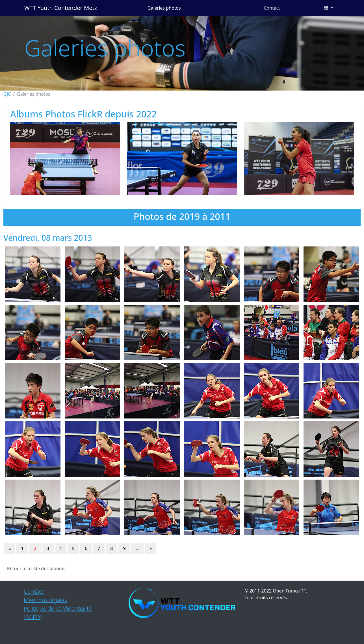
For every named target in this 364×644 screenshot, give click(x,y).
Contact (272, 8)
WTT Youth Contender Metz (61, 8)
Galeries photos (164, 8)
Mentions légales (45, 600)
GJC (7, 94)
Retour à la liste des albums (36, 568)
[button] (328, 8)
